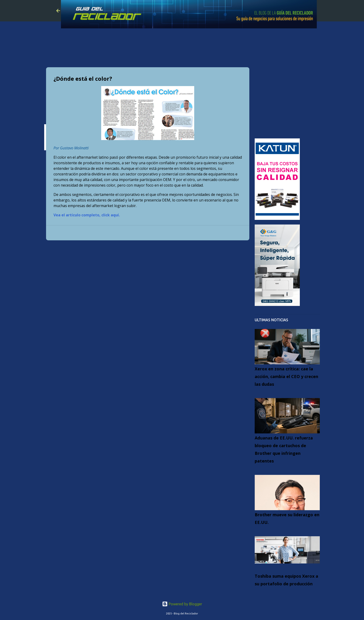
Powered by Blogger (182, 604)
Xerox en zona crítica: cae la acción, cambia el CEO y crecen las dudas (286, 376)
